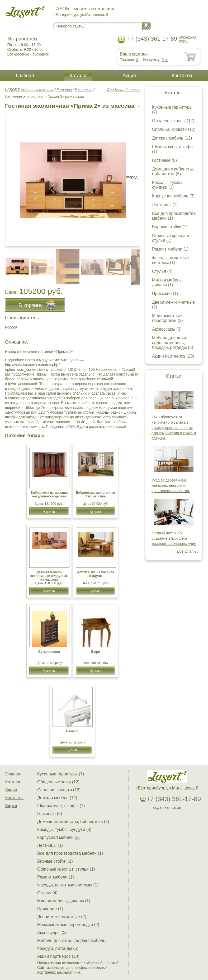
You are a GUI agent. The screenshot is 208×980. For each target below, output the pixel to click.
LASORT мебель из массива (29, 90)
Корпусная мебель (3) (173, 196)
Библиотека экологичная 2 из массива (96, 494)
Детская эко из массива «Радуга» (96, 574)
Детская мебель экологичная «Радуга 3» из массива (49, 576)
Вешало (72, 731)
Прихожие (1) (165, 293)
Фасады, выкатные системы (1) (171, 260)
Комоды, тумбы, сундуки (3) (168, 185)
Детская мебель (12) (172, 138)
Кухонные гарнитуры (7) (61, 774)
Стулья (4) (162, 271)
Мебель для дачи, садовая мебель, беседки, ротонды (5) (173, 343)
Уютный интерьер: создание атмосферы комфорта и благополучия (174, 538)
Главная (25, 76)
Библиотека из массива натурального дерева (49, 494)
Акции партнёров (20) (173, 356)
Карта (11, 806)
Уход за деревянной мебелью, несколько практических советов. (171, 486)
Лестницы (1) (165, 205)
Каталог (78, 76)
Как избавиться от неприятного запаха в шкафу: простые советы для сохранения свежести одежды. (174, 428)
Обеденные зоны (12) (173, 121)
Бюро (96, 652)
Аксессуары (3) (167, 329)
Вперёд (131, 177)
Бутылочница (49, 652)
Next (134, 264)
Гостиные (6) (164, 160)
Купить (49, 511)
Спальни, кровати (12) (174, 129)
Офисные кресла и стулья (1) (171, 238)
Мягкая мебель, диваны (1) (167, 282)
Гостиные (84, 90)
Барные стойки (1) (170, 227)
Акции (129, 76)
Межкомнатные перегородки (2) (167, 318)
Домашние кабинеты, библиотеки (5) (173, 171)
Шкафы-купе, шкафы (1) (61, 806)
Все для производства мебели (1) (70, 853)
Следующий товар (123, 90)
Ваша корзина (134, 54)
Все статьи (188, 551)
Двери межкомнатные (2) (62, 917)
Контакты (182, 76)
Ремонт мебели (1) (170, 249)
